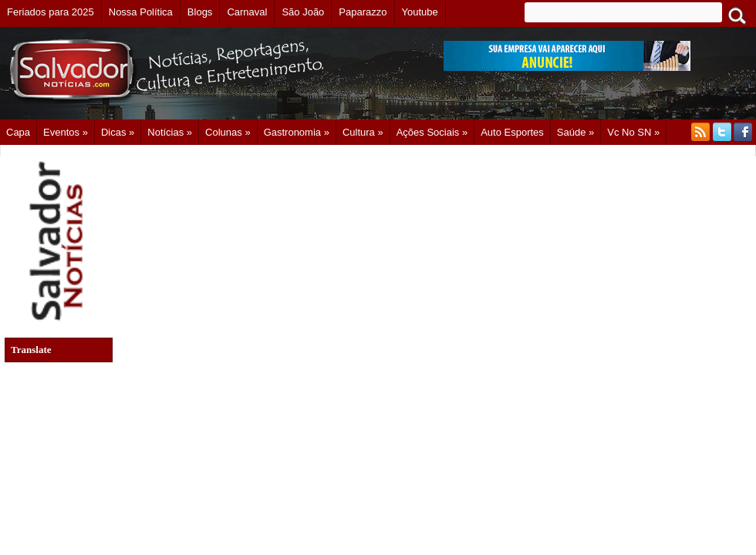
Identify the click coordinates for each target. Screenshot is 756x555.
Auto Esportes (512, 132)
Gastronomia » (297, 132)
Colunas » (228, 132)
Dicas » (118, 132)
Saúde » (575, 132)
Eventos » (66, 132)
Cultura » (363, 132)
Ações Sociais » (432, 132)
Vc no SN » (633, 132)
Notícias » (170, 132)
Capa (18, 132)
